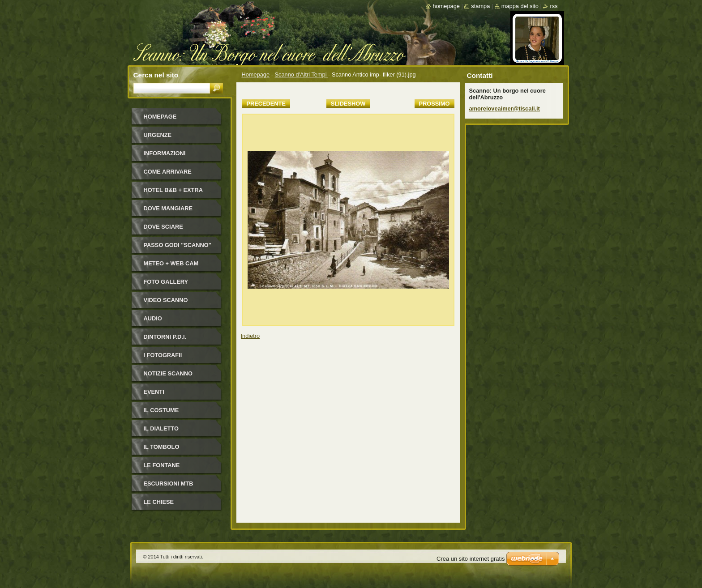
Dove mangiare (168, 208)
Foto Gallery (166, 282)
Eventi (154, 392)
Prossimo (434, 104)
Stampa (480, 6)
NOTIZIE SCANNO (168, 373)
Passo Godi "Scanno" (178, 245)
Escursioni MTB (169, 484)
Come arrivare (168, 172)
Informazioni (165, 153)
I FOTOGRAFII (163, 355)
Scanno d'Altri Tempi (302, 75)
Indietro (250, 336)
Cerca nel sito (156, 75)
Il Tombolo (162, 447)
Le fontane (162, 465)
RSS (554, 6)
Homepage (256, 75)
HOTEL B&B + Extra (173, 190)
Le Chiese (159, 502)
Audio (153, 318)
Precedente (266, 104)
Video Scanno (166, 300)
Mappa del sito (520, 6)
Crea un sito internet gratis (471, 559)
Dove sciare (163, 227)
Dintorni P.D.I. (165, 337)
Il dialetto (161, 428)
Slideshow (348, 104)
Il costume (161, 410)
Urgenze (158, 135)
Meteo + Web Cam (171, 263)
